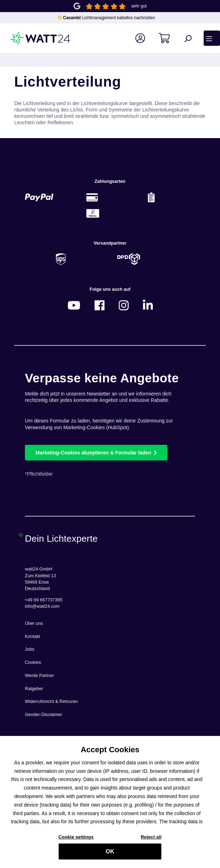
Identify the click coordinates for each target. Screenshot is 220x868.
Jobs (30, 649)
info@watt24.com (42, 606)
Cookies (33, 662)
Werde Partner (39, 676)
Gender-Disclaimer (44, 715)
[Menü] (212, 38)
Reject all (151, 840)
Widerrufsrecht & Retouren (51, 702)
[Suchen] (192, 38)
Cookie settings (76, 840)
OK (110, 855)
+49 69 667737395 (44, 600)
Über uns (34, 623)
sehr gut (139, 6)
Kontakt (33, 637)
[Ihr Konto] (144, 38)
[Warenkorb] (168, 38)
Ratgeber (34, 689)
